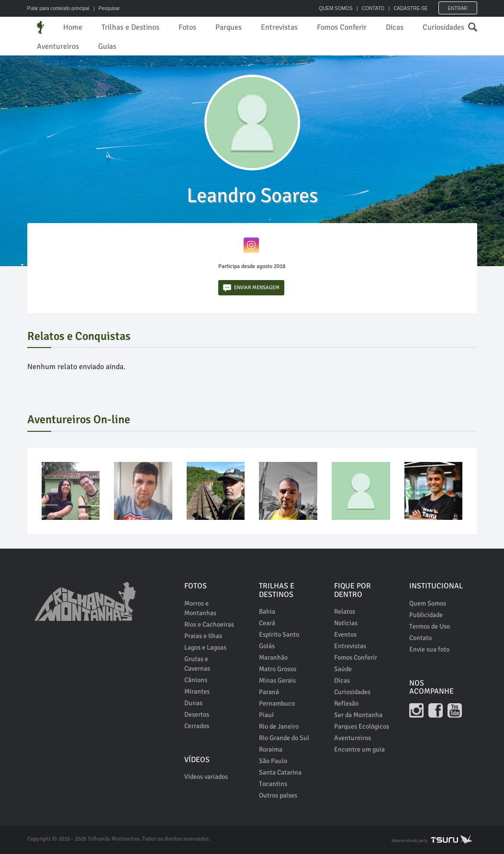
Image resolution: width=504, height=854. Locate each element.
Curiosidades (443, 27)
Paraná (269, 692)
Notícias (346, 623)
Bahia (267, 612)
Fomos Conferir (342, 27)
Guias (107, 46)
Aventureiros (58, 46)
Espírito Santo (279, 635)
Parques (229, 27)
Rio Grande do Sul (284, 738)
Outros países (278, 795)
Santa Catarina (280, 772)
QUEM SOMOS (336, 8)
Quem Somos (428, 603)
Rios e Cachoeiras (209, 624)
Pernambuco (277, 703)
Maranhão (273, 657)
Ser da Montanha (358, 715)
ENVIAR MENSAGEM (251, 288)
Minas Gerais (277, 680)
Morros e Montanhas (200, 608)
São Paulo (273, 761)
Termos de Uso (430, 626)
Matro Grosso (278, 669)
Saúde (343, 669)
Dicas (395, 27)
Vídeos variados (206, 777)
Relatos (345, 612)
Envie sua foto (429, 649)
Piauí (266, 715)
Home (73, 27)
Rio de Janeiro (279, 726)
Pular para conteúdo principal (58, 8)
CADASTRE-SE (410, 8)
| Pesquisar (105, 8)
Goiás (267, 646)
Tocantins (273, 784)
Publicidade (426, 615)
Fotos (187, 27)
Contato (420, 638)
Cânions (196, 680)
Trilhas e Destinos (130, 27)
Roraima (271, 749)
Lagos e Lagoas (205, 647)
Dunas (193, 703)
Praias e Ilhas (203, 636)
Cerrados (197, 726)
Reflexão (346, 703)
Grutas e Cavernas (197, 664)
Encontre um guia (359, 749)
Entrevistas (279, 27)
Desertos (197, 714)
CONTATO (373, 8)
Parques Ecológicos (362, 726)
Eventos (345, 635)
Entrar (457, 8)
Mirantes (197, 691)
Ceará (267, 623)
